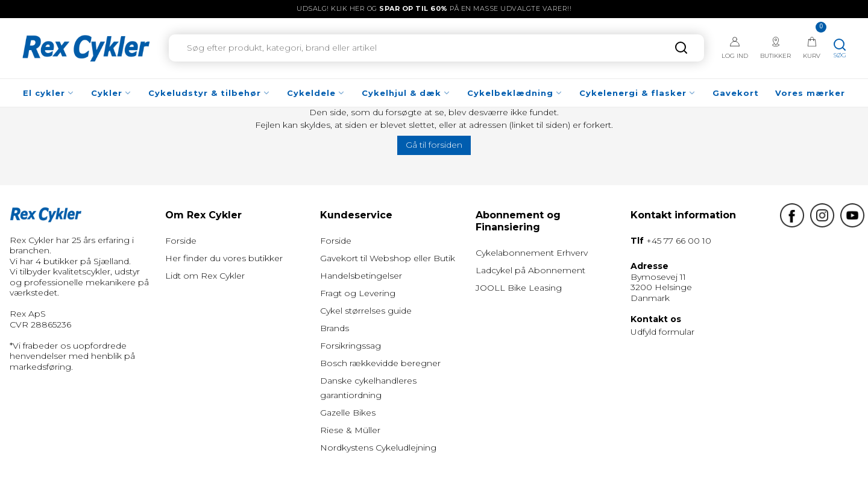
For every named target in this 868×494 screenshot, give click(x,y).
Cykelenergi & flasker (638, 93)
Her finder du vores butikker (224, 258)
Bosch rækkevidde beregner (380, 363)
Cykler (112, 93)
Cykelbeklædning (515, 93)
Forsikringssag (351, 346)
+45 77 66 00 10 (679, 241)
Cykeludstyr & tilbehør (209, 93)
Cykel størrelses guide (366, 311)
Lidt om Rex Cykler (205, 276)
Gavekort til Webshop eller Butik (388, 258)
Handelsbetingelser (361, 276)
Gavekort (736, 93)
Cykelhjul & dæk (406, 93)
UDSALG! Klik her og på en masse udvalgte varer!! (434, 8)
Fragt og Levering (358, 293)
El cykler (49, 93)
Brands (335, 328)
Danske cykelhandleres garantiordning (368, 388)
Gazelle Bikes (348, 413)
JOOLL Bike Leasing (519, 288)
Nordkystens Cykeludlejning (378, 448)
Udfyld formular (662, 332)
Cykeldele (316, 93)
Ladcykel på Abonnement (530, 270)
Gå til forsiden (434, 145)
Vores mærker (810, 93)
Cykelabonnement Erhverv (532, 253)
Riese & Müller (350, 430)
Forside (181, 241)
